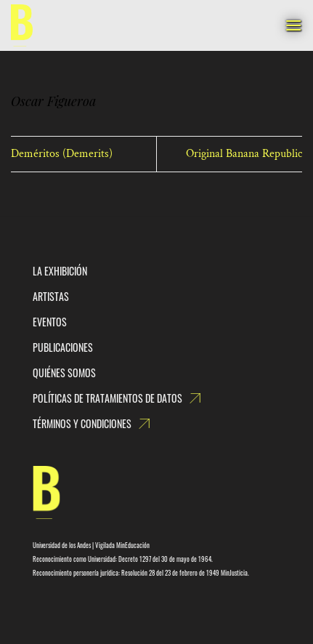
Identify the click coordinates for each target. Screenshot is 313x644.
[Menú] (293, 25)
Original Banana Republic (244, 154)
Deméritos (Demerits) (62, 154)
